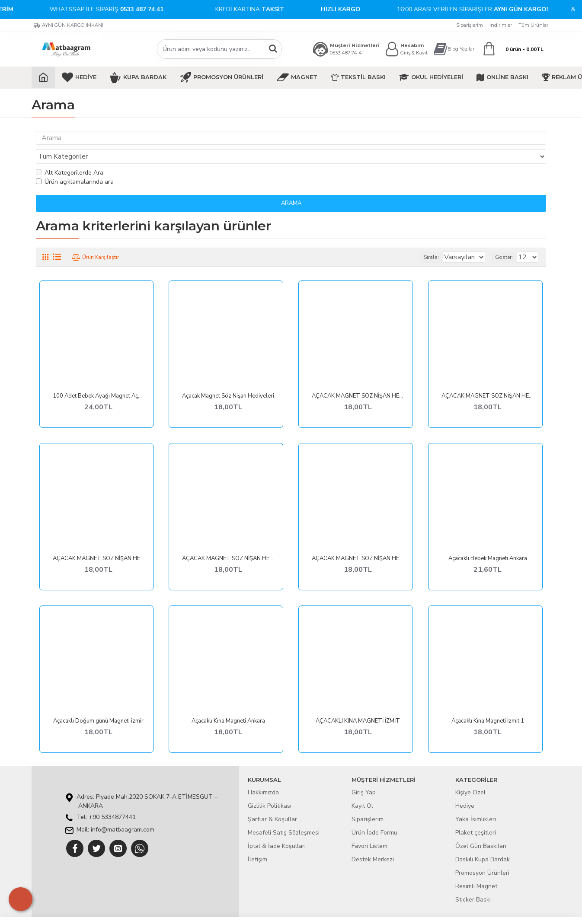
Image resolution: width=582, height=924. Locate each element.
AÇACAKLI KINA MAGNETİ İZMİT (358, 705)
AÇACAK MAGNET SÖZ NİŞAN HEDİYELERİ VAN (358, 542)
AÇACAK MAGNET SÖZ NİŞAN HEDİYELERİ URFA (228, 542)
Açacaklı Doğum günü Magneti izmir (98, 705)
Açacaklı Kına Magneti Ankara (228, 705)
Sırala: (421, 241)
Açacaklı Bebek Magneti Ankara (488, 542)
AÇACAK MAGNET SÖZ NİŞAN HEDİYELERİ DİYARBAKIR (488, 380)
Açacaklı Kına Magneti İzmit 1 (488, 705)
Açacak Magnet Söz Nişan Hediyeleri (228, 380)
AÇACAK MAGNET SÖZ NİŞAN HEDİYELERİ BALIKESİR (358, 380)
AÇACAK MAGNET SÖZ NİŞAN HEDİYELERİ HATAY (99, 542)
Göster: (508, 241)
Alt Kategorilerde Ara (70, 156)
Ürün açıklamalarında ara (75, 165)
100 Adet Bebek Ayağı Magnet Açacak (99, 380)
